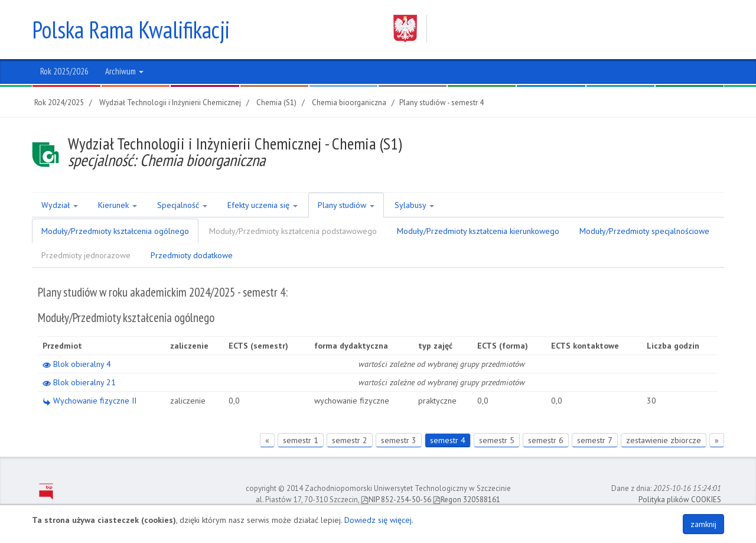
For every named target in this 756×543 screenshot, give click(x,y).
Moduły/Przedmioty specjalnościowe (644, 231)
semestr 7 (595, 440)
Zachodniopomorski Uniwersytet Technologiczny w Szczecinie (548, 29)
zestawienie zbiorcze (664, 440)
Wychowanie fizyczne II (89, 401)
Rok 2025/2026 (64, 71)
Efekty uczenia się (263, 205)
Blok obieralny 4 (77, 364)
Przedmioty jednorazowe (86, 255)
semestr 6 (546, 440)
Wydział (60, 205)
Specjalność (182, 205)
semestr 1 (301, 440)
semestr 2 (350, 440)
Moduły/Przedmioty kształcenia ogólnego (115, 231)
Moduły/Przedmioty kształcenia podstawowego (293, 231)
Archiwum (124, 71)
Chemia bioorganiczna (349, 103)
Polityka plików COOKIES (680, 500)
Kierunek (118, 205)
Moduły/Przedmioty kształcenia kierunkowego (478, 231)
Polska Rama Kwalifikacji (131, 30)
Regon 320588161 (467, 500)
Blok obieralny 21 (79, 382)
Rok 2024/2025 (59, 103)
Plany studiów (346, 205)
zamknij (703, 524)
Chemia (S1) (276, 103)
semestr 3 (399, 440)
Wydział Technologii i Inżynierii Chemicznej (170, 103)
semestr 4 (448, 440)
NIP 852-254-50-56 (396, 500)
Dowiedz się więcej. (379, 520)
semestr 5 (497, 440)
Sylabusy (414, 205)
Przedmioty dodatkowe (192, 255)
